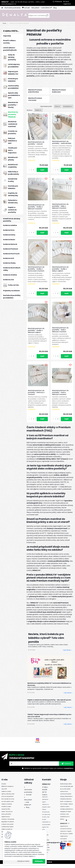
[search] (47, 16)
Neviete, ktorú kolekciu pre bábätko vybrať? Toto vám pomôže (46, 642)
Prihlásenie (58, 2)
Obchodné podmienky (12, 8)
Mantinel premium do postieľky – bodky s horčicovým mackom (37, 271)
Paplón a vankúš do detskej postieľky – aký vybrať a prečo (49, 704)
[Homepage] (2, 8)
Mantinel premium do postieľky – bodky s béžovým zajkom (37, 335)
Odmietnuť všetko (23, 861)
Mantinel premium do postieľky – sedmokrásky (62, 142)
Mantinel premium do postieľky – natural (37, 144)
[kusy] (32, 172)
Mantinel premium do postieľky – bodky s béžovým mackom (37, 208)
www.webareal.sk (45, 866)
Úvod (4, 23)
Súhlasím (39, 861)
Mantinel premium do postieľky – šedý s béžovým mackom (60, 334)
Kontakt (26, 8)
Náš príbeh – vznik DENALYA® (42, 8)
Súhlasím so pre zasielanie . (49, 772)
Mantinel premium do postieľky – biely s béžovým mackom (60, 208)
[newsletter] (66, 768)
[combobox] (58, 106)
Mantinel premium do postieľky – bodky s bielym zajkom (60, 271)
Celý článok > (67, 654)
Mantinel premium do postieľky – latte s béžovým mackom (60, 397)
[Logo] (15, 16)
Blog (55, 8)
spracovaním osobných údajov (43, 772)
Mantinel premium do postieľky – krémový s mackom (37, 397)
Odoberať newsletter (22, 762)
